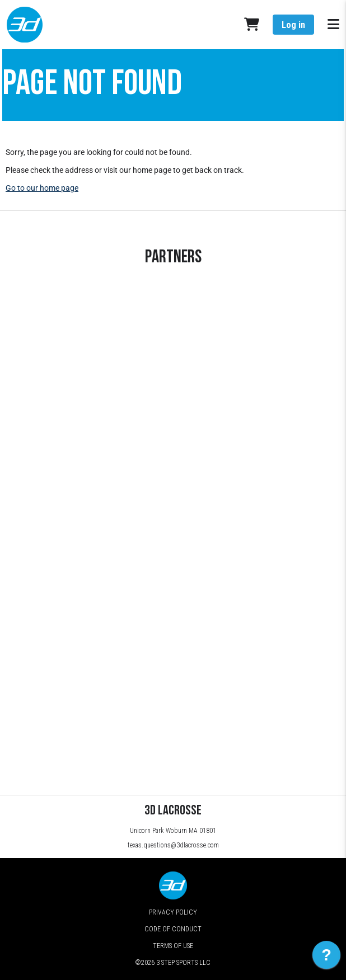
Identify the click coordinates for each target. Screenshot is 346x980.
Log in (293, 25)
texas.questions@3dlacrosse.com (173, 845)
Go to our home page (42, 188)
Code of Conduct (173, 929)
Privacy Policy (173, 912)
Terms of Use (173, 946)
